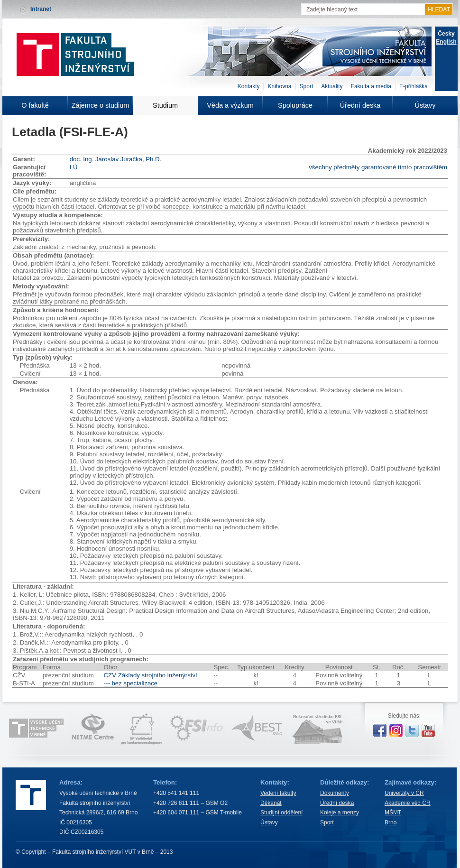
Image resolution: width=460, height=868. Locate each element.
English (446, 42)
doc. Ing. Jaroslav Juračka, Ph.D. (116, 159)
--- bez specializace (131, 683)
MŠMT (393, 813)
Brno (391, 822)
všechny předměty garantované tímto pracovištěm (378, 167)
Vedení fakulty (278, 793)
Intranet (41, 9)
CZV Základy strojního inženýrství (151, 675)
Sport (307, 86)
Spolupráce (295, 105)
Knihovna (279, 86)
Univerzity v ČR (404, 793)
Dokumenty (335, 793)
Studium (165, 105)
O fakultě (35, 105)
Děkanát (271, 803)
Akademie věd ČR (408, 803)
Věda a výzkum (230, 105)
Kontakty (249, 86)
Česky (446, 34)
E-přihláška (414, 86)
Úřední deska (360, 105)
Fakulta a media (371, 86)
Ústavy (425, 105)
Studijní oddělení (281, 813)
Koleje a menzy (340, 813)
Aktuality (332, 86)
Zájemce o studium (101, 105)
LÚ (74, 167)
